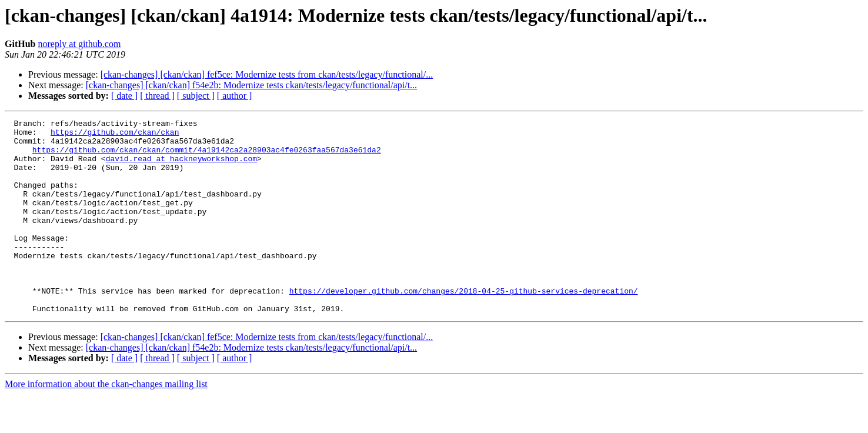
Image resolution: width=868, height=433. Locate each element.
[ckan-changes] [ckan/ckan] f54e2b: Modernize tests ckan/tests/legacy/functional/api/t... (251, 85)
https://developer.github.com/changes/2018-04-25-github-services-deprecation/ (464, 326)
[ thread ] (157, 96)
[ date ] (124, 96)
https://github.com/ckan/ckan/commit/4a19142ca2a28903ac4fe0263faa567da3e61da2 (207, 156)
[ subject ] (196, 96)
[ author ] (235, 96)
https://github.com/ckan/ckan (115, 135)
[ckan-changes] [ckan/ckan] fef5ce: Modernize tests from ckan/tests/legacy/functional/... (267, 74)
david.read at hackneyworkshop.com (181, 167)
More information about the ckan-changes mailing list (106, 423)
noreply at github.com (79, 44)
